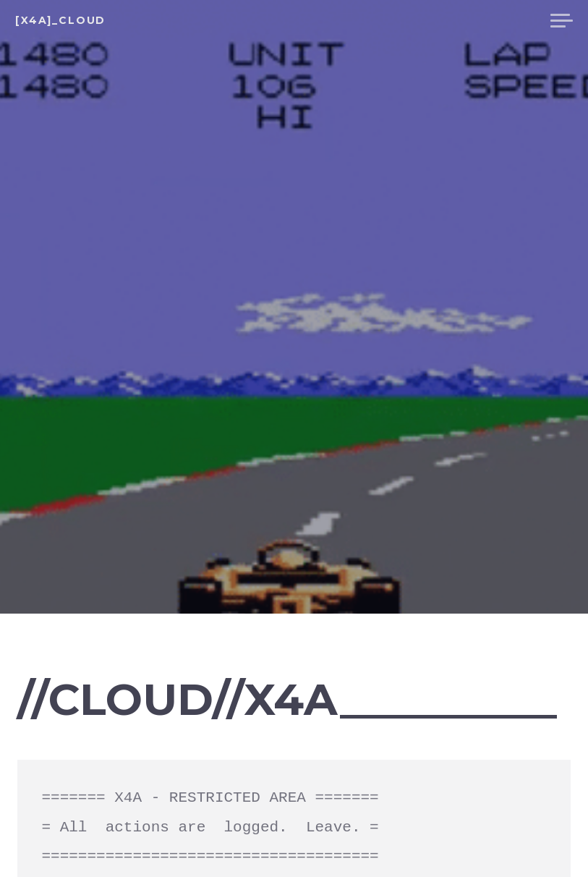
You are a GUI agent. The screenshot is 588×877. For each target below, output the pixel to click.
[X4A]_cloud (60, 20)
